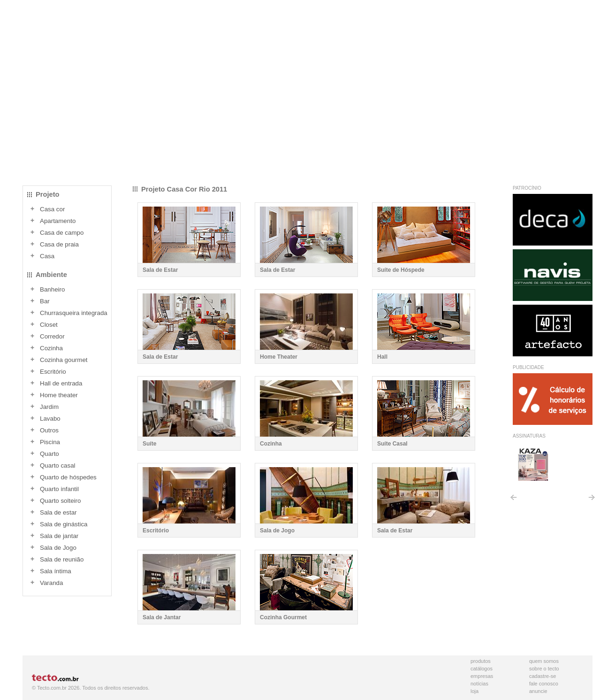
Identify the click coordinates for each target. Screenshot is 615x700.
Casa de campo (62, 233)
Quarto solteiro (60, 501)
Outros (49, 430)
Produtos (481, 661)
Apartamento (58, 221)
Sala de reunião (62, 559)
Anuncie (538, 691)
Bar (45, 301)
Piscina (50, 442)
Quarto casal (58, 465)
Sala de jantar (59, 536)
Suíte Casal (392, 444)
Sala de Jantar (162, 617)
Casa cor (52, 209)
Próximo (592, 501)
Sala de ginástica (64, 524)
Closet (49, 325)
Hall (382, 357)
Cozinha (51, 348)
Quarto (49, 454)
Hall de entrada (61, 383)
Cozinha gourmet (64, 360)
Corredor (52, 336)
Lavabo (50, 419)
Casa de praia (59, 244)
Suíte (149, 444)
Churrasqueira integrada (74, 313)
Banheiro (52, 289)
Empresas (482, 676)
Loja (475, 691)
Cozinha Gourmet (283, 617)
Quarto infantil (59, 489)
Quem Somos (544, 661)
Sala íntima (56, 571)
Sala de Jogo (58, 548)
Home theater (59, 395)
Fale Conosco (544, 684)
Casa (47, 256)
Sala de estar (58, 512)
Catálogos (482, 669)
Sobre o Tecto (544, 669)
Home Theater (279, 357)
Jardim (49, 407)
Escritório (53, 372)
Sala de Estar (160, 270)
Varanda (51, 583)
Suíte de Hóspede (401, 270)
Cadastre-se (543, 676)
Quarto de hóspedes (68, 477)
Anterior (513, 501)
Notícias (479, 684)
